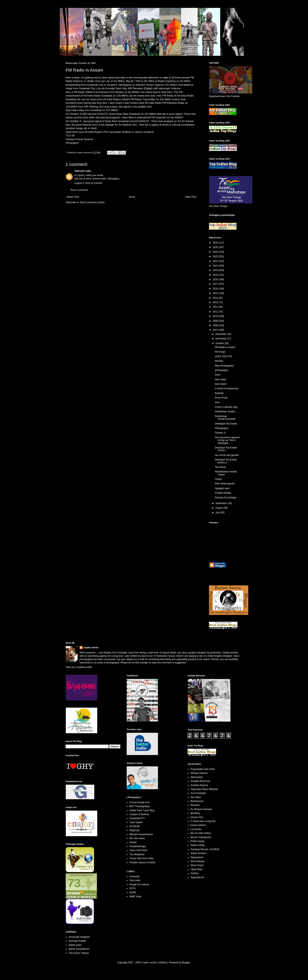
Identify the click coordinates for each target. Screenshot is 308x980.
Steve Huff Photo (138, 850)
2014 (216, 298)
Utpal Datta (196, 869)
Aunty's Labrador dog (226, 407)
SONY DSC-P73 (224, 356)
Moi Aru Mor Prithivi (201, 833)
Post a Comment (79, 190)
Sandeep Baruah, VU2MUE (205, 849)
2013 (216, 302)
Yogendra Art (197, 877)
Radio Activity (198, 845)
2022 (216, 261)
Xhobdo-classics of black (142, 862)
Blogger (186, 963)
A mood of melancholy (226, 389)
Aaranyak (134, 876)
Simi (217, 402)
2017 (216, 284)
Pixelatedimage (137, 846)
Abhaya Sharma (199, 773)
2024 (216, 252)
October (220, 343)
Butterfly (219, 393)
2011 (216, 312)
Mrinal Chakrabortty (201, 837)
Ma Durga (220, 352)
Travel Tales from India (141, 858)
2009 (216, 321)
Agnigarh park (222, 488)
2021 (216, 266)
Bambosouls (197, 801)
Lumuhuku (196, 829)
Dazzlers (195, 805)
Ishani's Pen (197, 817)
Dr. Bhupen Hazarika (201, 809)
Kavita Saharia (198, 825)
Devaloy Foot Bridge (226, 498)
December (221, 334)
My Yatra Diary (137, 838)
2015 (216, 293)
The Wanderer (137, 854)
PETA (132, 888)
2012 (216, 307)
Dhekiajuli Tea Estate (226, 424)
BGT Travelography (140, 806)
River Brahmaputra (225, 484)
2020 (216, 270)
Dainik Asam (75, 945)
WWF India (135, 896)
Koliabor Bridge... (224, 493)
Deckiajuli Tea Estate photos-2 (226, 461)
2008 (216, 325)
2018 (216, 279)
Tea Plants (220, 467)
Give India (135, 880)
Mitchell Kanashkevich (141, 834)
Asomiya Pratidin (77, 941)
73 (74, 883)
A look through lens (139, 802)
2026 (216, 243)
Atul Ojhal (196, 797)
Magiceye (134, 830)
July (218, 513)
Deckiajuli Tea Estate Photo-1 (226, 449)
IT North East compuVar (203, 821)
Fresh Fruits (221, 398)
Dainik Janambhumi (79, 949)
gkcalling (195, 813)
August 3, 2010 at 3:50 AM (88, 183)
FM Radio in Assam (225, 347)
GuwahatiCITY (137, 818)
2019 (216, 275)
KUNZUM (134, 826)
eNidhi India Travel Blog (142, 810)
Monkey (219, 361)
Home (132, 197)
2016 (216, 289)
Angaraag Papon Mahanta (204, 789)
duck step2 (221, 379)
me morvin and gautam (227, 455)
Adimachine (197, 777)
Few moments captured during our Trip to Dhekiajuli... (227, 440)
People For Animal (139, 884)
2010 (216, 316)
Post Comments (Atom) (92, 202)
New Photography (224, 366)
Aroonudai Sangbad (79, 937)
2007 (216, 330)
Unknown (80, 171)
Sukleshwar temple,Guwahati (225, 418)
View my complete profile (79, 667)
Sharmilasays (198, 861)
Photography (222, 428)
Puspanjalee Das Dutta (203, 769)
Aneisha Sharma (199, 785)
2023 (216, 256)
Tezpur (218, 479)
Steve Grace (197, 865)
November (221, 339)
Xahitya (194, 873)
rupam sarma (91, 648)
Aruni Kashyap (198, 793)
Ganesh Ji (220, 433)
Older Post (191, 197)
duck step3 (221, 384)
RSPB (133, 893)
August (220, 508)
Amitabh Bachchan (200, 781)
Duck (218, 375)
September (222, 503)
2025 (216, 247)
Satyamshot (197, 857)
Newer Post (73, 197)
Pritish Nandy (198, 841)
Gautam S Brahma (139, 814)
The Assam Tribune (79, 953)
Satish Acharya (198, 853)
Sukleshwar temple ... (226, 411)
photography (221, 370)
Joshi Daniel (136, 822)
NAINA (133, 842)
